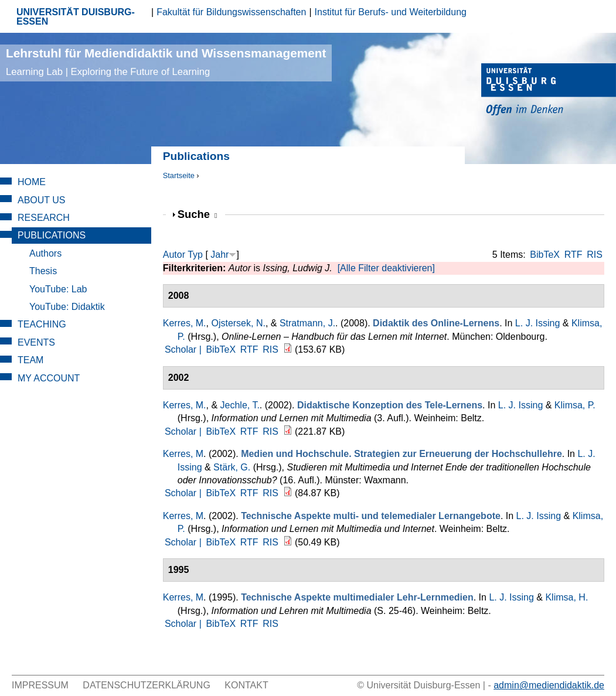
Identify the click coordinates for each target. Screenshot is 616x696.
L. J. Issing (537, 323)
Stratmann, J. (307, 323)
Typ (195, 255)
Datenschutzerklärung (147, 685)
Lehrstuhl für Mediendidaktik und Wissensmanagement (166, 62)
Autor (174, 255)
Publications (52, 235)
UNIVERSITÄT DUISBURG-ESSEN (76, 17)
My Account (49, 378)
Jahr (219, 255)
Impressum (40, 685)
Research (44, 218)
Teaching (42, 324)
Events (36, 342)
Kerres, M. (185, 323)
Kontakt (246, 685)
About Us (42, 200)
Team (30, 360)
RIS (595, 255)
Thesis (43, 271)
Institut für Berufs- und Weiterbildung (391, 12)
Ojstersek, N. (238, 323)
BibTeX (545, 255)
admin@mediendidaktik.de (549, 685)
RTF (574, 255)
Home (32, 182)
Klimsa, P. (575, 405)
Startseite (179, 175)
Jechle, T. (240, 405)
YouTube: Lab (58, 289)
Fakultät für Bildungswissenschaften (231, 12)
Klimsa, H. (566, 597)
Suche (198, 214)
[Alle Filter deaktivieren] (386, 268)
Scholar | (184, 349)
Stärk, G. (232, 467)
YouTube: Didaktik (67, 307)
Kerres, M (183, 454)
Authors (45, 253)
